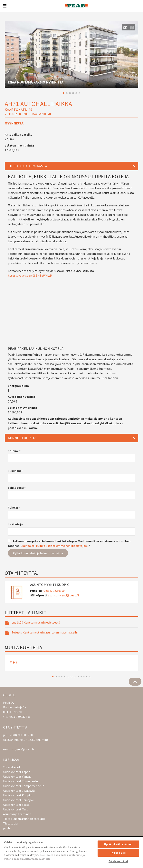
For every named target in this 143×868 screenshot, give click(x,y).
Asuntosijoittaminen (17, 814)
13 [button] (90, 677)
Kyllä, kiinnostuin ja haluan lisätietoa (38, 553)
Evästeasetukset (118, 861)
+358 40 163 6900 (53, 591)
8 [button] (75, 677)
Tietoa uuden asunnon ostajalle (24, 819)
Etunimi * (14, 451)
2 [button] (67, 93)
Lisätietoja (15, 524)
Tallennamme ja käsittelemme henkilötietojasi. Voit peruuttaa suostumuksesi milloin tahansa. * (69, 543)
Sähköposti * (17, 488)
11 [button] (84, 677)
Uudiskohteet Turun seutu (20, 781)
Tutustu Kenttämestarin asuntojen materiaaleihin (45, 632)
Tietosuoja (10, 823)
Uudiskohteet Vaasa (16, 805)
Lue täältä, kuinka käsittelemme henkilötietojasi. (54, 546)
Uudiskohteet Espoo (17, 772)
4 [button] (73, 93)
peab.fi (8, 828)
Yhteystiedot (12, 767)
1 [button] (64, 93)
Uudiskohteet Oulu (16, 809)
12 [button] (87, 677)
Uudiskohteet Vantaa (17, 776)
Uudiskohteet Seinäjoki (19, 800)
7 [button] (71, 677)
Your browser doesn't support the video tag (71, 54)
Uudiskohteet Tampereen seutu (24, 786)
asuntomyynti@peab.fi (63, 595)
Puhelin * (14, 507)
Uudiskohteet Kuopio (17, 795)
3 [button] (70, 93)
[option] (71, 54)
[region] (71, 852)
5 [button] (76, 93)
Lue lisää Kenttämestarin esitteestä (36, 622)
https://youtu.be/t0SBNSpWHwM (30, 275)
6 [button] (79, 93)
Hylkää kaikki (118, 853)
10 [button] (81, 677)
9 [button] (78, 677)
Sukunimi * (15, 471)
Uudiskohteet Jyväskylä (19, 791)
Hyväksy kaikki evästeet (118, 844)
